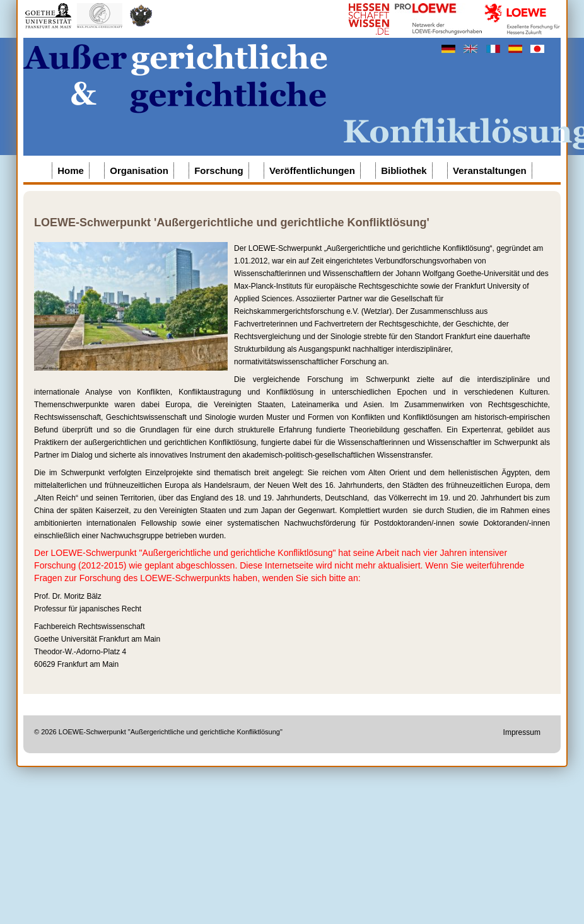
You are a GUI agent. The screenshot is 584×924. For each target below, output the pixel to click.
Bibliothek (404, 170)
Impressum (522, 732)
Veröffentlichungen (312, 170)
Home (71, 170)
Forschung (219, 170)
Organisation (139, 170)
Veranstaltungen (490, 170)
